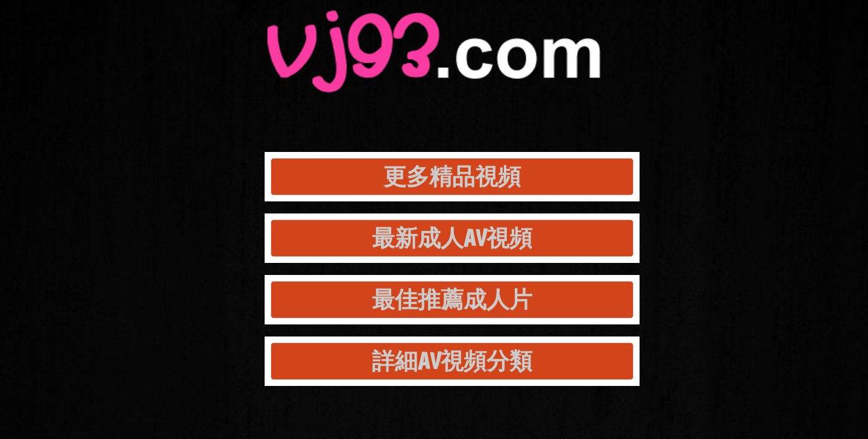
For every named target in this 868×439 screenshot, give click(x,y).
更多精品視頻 (452, 176)
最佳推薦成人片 (452, 299)
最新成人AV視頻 (452, 238)
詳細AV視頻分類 (452, 361)
